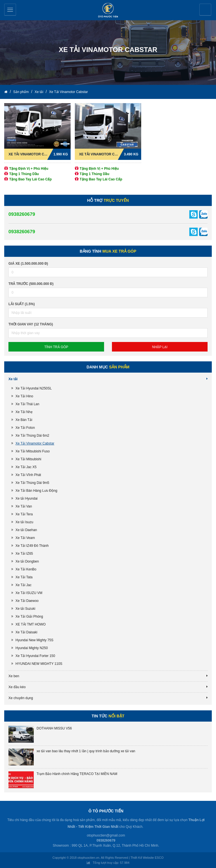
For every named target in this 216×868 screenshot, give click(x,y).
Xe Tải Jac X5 (26, 467)
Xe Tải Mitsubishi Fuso (33, 451)
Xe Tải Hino (24, 396)
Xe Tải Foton (25, 428)
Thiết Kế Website (142, 858)
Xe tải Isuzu (24, 522)
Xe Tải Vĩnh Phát (28, 475)
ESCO (159, 858)
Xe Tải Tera (24, 514)
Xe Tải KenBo (26, 569)
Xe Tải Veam (25, 538)
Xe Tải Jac (23, 585)
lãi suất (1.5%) (22, 304)
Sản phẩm (22, 92)
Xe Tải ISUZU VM (29, 593)
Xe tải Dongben (27, 561)
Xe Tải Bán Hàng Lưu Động (36, 491)
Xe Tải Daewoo (27, 601)
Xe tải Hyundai (26, 498)
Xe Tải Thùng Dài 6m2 (32, 436)
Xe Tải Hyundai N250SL (34, 388)
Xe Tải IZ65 (24, 554)
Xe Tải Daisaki (26, 632)
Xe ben (14, 676)
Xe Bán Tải (24, 420)
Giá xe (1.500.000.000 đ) (28, 264)
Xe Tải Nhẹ (24, 412)
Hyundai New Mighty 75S (34, 640)
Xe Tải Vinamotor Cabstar (68, 92)
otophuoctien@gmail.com (106, 835)
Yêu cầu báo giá (206, 10)
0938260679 (22, 214)
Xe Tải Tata (24, 577)
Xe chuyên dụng (21, 698)
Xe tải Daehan (26, 530)
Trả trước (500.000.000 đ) (31, 284)
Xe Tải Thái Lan (27, 404)
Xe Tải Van (24, 506)
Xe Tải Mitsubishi (28, 459)
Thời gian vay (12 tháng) (31, 324)
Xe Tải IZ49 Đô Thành (32, 546)
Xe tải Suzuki (25, 609)
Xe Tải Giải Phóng (29, 617)
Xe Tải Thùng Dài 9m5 (32, 483)
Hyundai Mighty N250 (32, 648)
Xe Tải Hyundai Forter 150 (35, 656)
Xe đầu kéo (17, 687)
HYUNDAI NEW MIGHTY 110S (39, 664)
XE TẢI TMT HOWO (31, 624)
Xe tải (39, 92)
